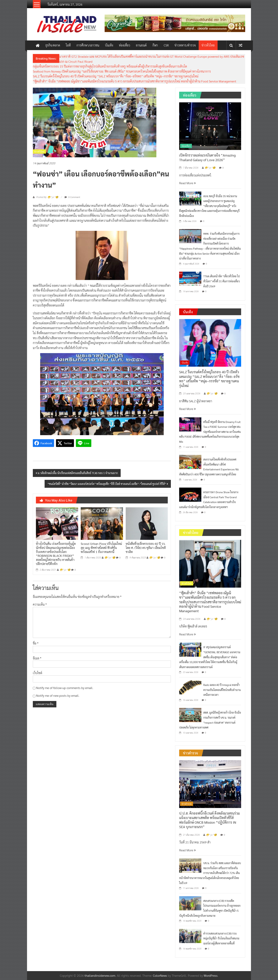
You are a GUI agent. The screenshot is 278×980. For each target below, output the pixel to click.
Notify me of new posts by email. (58, 695)
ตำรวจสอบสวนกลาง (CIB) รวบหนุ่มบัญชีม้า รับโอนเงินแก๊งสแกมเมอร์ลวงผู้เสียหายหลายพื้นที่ (221, 938)
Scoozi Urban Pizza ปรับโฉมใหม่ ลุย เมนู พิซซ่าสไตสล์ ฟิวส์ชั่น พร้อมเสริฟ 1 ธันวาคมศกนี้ (101, 548)
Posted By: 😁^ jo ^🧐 (47, 197)
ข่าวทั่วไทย (208, 45)
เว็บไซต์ (38, 673)
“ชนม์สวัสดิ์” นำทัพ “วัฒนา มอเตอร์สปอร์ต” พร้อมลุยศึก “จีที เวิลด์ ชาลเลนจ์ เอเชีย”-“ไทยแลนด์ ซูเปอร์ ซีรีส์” (107, 484)
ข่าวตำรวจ (187, 804)
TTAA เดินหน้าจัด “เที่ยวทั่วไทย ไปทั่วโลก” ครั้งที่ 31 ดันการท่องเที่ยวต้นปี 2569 (222, 281)
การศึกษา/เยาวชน (88, 45)
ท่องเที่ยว (125, 45)
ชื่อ (36, 643)
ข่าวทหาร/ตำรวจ (185, 45)
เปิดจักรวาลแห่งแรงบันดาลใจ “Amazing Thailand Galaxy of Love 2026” (207, 157)
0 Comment (72, 197)
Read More (187, 183)
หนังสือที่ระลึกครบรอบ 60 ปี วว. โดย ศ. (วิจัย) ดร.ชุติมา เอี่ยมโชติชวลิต (146, 548)
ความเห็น (40, 604)
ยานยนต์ (141, 45)
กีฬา (155, 45)
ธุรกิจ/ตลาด (53, 45)
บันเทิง (109, 45)
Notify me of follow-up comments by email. (65, 688)
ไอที (68, 45)
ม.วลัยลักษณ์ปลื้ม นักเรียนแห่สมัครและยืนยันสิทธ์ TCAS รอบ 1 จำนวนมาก (78, 473)
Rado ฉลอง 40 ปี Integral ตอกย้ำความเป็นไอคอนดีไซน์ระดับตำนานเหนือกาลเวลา (222, 690)
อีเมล (37, 658)
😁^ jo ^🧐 (65, 570)
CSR (166, 45)
